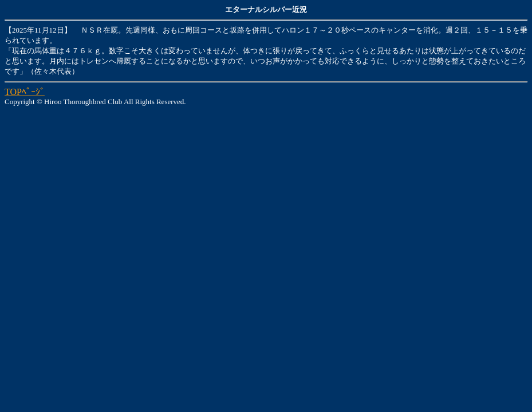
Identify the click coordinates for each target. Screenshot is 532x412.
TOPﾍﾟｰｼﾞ (25, 92)
